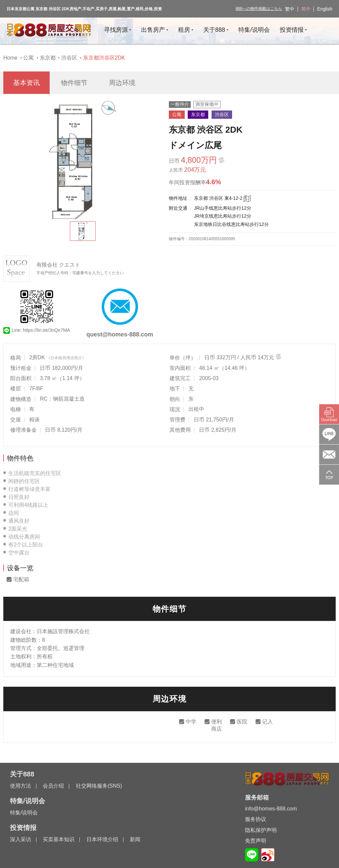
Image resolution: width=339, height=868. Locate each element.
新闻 (135, 839)
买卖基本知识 (59, 839)
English (325, 9)
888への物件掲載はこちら (259, 9)
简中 (306, 9)
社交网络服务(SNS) (99, 786)
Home (10, 58)
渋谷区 (69, 58)
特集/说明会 (24, 813)
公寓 (28, 58)
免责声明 (256, 841)
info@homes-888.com (271, 809)
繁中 (290, 9)
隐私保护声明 (261, 830)
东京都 (48, 58)
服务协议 (256, 819)
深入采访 (21, 839)
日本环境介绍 (102, 839)
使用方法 (21, 786)
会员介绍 (53, 786)
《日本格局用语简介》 (66, 358)
